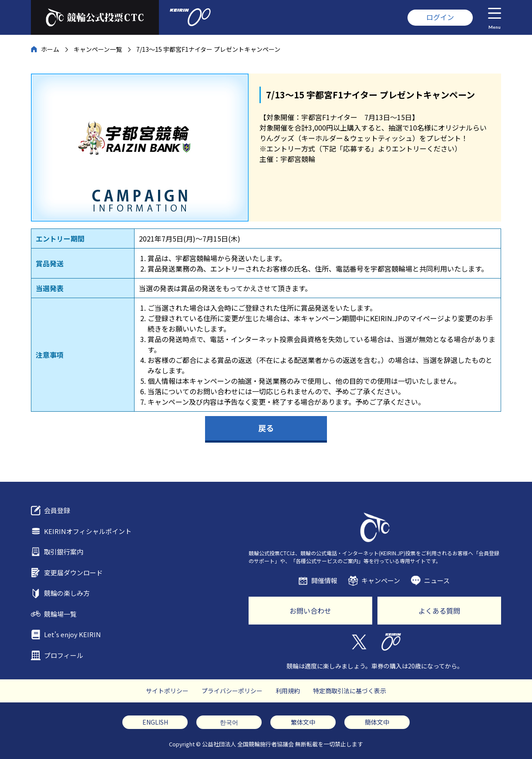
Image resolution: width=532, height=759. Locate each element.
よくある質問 (439, 611)
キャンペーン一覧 (98, 49)
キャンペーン (381, 580)
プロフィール (64, 655)
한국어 (229, 722)
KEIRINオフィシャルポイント (88, 531)
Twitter (359, 642)
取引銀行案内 (64, 552)
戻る (266, 428)
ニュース (437, 580)
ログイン (440, 17)
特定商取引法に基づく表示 (350, 691)
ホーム (50, 49)
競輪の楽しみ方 (67, 593)
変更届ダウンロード (73, 573)
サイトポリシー (167, 691)
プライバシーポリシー (232, 691)
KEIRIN (391, 642)
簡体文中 (377, 722)
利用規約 (288, 691)
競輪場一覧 (60, 614)
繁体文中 (303, 722)
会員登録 (57, 510)
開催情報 (324, 580)
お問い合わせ (310, 611)
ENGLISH (155, 722)
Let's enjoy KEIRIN (72, 634)
